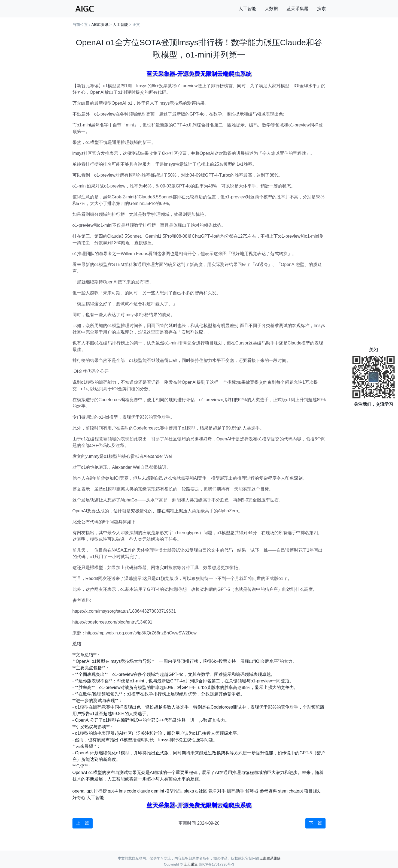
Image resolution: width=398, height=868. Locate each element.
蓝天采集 (191, 864)
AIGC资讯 (100, 25)
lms (122, 791)
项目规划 (313, 791)
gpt (90, 791)
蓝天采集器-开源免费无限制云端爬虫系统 (199, 74)
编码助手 (236, 791)
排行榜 (100, 791)
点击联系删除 (270, 858)
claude (144, 791)
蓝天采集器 (297, 9)
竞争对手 (217, 791)
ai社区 (201, 791)
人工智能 (247, 9)
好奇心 (79, 798)
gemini (158, 791)
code (131, 791)
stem (283, 791)
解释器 (252, 791)
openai (79, 791)
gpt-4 (113, 791)
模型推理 (174, 791)
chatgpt (296, 791)
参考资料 (268, 791)
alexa (189, 791)
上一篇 (83, 823)
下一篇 (315, 823)
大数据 (271, 9)
